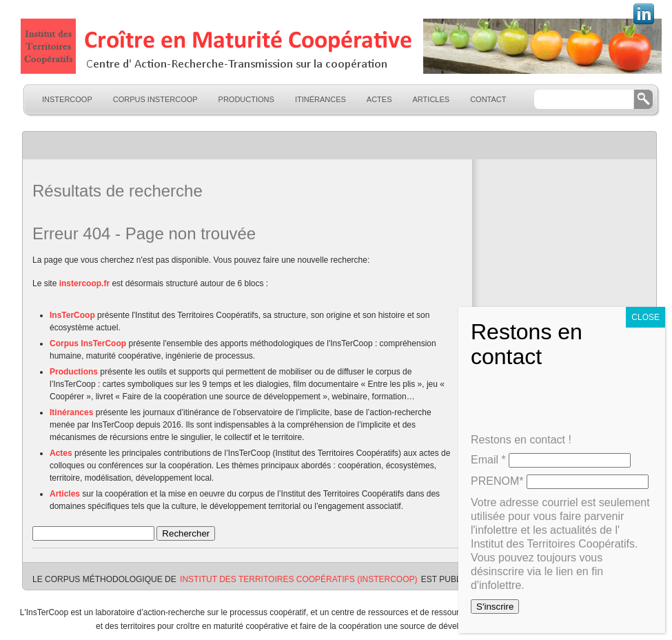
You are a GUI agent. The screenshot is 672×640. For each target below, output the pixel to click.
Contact (488, 99)
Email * (488, 460)
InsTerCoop (67, 99)
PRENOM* (497, 481)
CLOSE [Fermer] (645, 317)
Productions (246, 99)
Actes (379, 99)
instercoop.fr (84, 283)
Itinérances (320, 99)
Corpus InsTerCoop (155, 99)
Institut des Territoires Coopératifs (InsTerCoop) (298, 579)
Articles (431, 99)
